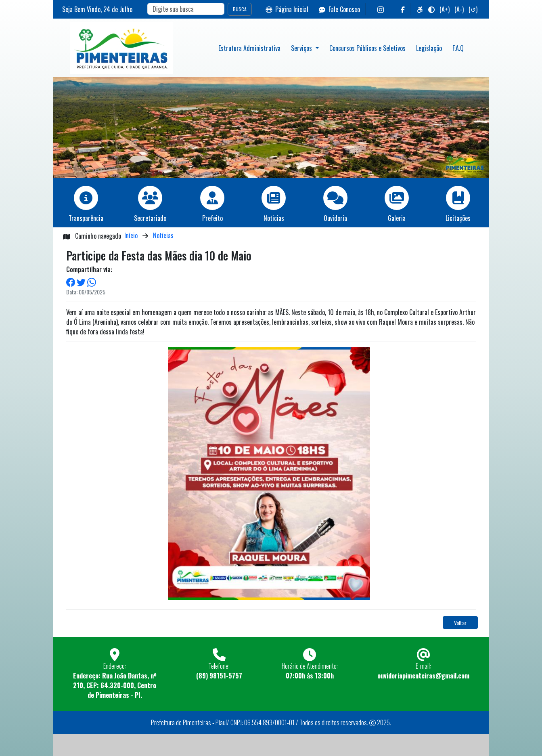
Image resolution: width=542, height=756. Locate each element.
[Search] (186, 9)
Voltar (460, 623)
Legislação (429, 48)
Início (131, 235)
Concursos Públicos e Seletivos (367, 48)
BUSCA (240, 9)
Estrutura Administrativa (249, 48)
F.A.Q (458, 48)
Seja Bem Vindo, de (97, 9)
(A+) (445, 9)
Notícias (163, 235)
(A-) (459, 9)
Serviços (302, 48)
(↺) (473, 9)
